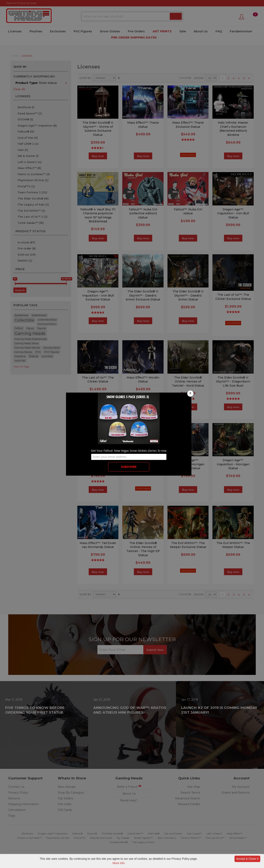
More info (119, 863)
